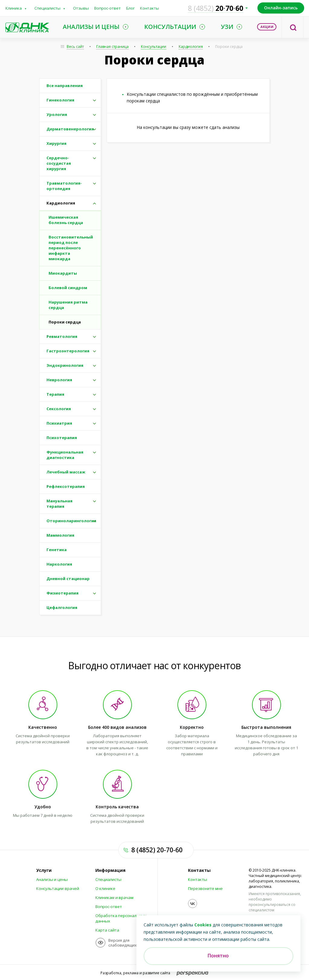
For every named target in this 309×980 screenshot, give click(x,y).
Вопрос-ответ (107, 8)
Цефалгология (62, 607)
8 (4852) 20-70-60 (157, 850)
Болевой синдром (68, 288)
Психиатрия (59, 423)
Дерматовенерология (70, 129)
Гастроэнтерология (68, 351)
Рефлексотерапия (66, 486)
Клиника (14, 8)
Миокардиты (63, 273)
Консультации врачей (58, 888)
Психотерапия (62, 438)
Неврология (59, 380)
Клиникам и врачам (114, 897)
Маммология (60, 535)
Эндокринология (65, 365)
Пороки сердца (229, 47)
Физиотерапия (62, 593)
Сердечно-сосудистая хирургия (59, 163)
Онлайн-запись (281, 8)
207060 (216, 8)
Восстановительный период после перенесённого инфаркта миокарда (71, 248)
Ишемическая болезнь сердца (66, 220)
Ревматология (62, 336)
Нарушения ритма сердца (68, 305)
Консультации (154, 47)
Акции (267, 27)
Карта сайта (107, 930)
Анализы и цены (52, 879)
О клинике (105, 888)
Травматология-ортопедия (64, 186)
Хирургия (56, 143)
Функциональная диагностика (65, 455)
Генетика (57, 550)
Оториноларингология (71, 521)
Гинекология (60, 100)
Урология (57, 114)
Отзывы (81, 8)
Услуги (44, 870)
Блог (130, 8)
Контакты (150, 8)
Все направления (65, 86)
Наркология (59, 564)
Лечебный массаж (66, 472)
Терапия (55, 394)
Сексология (59, 409)
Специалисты (47, 8)
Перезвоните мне (205, 888)
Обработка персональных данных (121, 918)
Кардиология (191, 47)
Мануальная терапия (59, 504)
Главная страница (112, 47)
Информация (110, 870)
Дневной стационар (68, 579)
